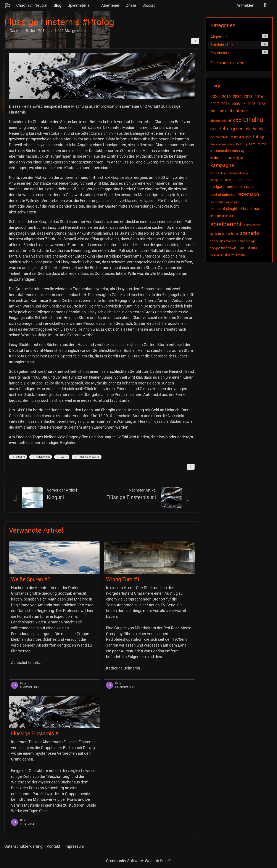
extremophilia (219, 137)
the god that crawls (223, 248)
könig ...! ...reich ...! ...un (226, 180)
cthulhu (18, 457)
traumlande (248, 248)
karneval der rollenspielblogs (229, 173)
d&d (213, 129)
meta (248, 180)
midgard (217, 187)
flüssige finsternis (87, 457)
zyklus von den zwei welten (228, 255)
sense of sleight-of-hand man (235, 209)
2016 (259, 97)
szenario (250, 233)
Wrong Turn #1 (123, 579)
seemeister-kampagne (225, 202)
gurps (262, 144)
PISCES (249, 187)
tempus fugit (247, 241)
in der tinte (218, 158)
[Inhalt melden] (191, 467)
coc (237, 120)
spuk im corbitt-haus (224, 234)
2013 (214, 111)
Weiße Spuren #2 (31, 579)
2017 (215, 104)
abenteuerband (221, 121)
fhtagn (259, 137)
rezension (248, 194)
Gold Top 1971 (246, 144)
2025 (251, 104)
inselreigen (236, 158)
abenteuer (238, 111)
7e (244, 104)
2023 (261, 104)
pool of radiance (223, 195)
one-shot (234, 187)
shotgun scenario (222, 216)
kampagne (222, 165)
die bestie (255, 129)
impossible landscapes (230, 151)
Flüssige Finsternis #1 (131, 497)
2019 (237, 97)
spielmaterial (252, 225)
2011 (223, 111)
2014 (62, 457)
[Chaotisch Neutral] (8, 5)
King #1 (56, 497)
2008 (236, 104)
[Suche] (265, 5)
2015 (226, 97)
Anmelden (245, 5)
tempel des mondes (223, 241)
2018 (248, 97)
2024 (215, 96)
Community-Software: (139, 861)
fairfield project (241, 137)
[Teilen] (195, 41)
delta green (231, 129)
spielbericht (41, 457)
